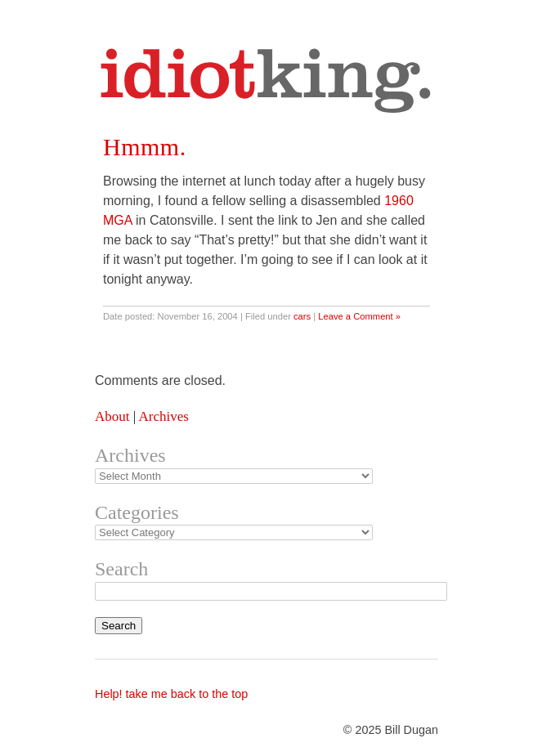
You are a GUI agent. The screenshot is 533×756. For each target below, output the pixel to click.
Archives (163, 416)
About (112, 416)
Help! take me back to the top (171, 694)
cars (302, 316)
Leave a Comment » (359, 316)
